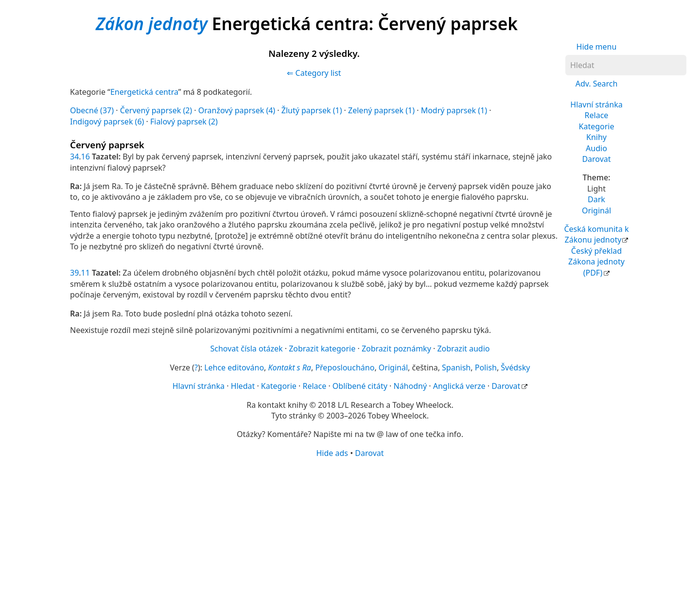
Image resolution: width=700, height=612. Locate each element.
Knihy (596, 137)
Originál (596, 210)
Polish (486, 367)
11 (86, 273)
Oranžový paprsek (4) (237, 110)
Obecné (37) (92, 110)
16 (86, 157)
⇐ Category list (314, 73)
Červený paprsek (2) (156, 110)
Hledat (243, 386)
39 (74, 273)
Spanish (456, 367)
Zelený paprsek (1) (381, 110)
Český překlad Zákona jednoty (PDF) (596, 262)
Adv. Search (597, 84)
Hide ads (332, 453)
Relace (597, 115)
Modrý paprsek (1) (454, 110)
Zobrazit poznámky (396, 349)
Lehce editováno (234, 367)
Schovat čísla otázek (247, 349)
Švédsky (515, 367)
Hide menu (597, 47)
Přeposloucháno (345, 367)
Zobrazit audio (463, 349)
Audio (596, 148)
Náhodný (410, 386)
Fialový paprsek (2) (184, 122)
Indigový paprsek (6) (107, 122)
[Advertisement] (350, 534)
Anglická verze (459, 386)
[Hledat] (626, 65)
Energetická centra (144, 92)
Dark (596, 199)
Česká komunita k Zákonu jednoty (596, 234)
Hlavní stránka (596, 105)
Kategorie (597, 126)
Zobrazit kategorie (322, 349)
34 (74, 157)
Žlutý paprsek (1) (312, 110)
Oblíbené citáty (360, 386)
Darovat (596, 159)
